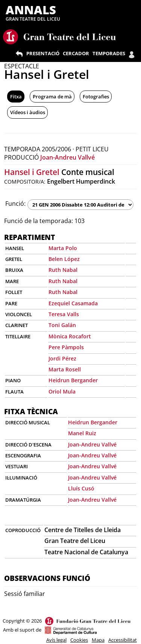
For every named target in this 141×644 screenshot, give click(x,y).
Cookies (79, 640)
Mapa (98, 640)
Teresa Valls (64, 314)
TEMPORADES (109, 53)
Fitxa (16, 97)
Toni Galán (62, 325)
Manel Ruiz (82, 433)
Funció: (15, 204)
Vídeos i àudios (28, 112)
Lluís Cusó (81, 488)
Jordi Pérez (62, 358)
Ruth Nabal (63, 270)
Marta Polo (63, 248)
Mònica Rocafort (70, 336)
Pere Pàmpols (66, 347)
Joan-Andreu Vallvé (67, 157)
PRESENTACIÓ (43, 53)
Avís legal (56, 640)
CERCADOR (76, 53)
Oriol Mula (62, 391)
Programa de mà (52, 97)
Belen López (64, 259)
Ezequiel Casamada (73, 303)
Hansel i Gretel (32, 172)
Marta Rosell (65, 369)
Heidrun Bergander (73, 380)
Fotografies (96, 97)
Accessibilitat (123, 640)
